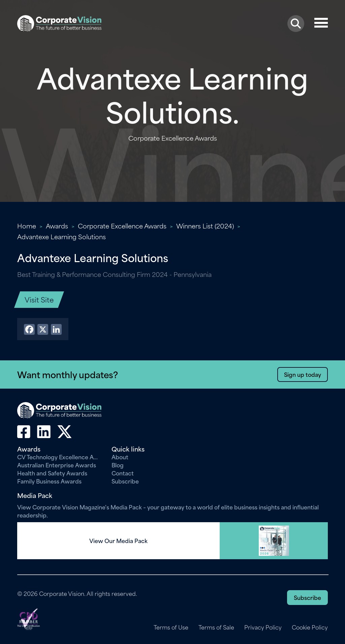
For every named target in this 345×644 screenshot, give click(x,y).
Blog (118, 465)
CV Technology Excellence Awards (59, 457)
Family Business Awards (49, 481)
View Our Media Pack (118, 541)
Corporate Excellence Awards (122, 226)
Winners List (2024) (205, 226)
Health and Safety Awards (52, 473)
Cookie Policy (310, 627)
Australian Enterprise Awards (57, 465)
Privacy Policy (263, 627)
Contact (123, 473)
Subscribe (125, 481)
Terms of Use (171, 627)
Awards (57, 226)
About (120, 457)
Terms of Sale (216, 627)
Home (27, 226)
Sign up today (303, 374)
